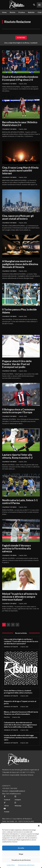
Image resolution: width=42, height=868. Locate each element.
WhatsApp (18, 806)
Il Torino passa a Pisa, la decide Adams (19, 311)
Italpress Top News (9, 84)
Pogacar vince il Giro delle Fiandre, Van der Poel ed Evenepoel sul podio (17, 364)
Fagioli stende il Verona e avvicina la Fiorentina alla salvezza (16, 548)
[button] (39, 826)
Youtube (7, 812)
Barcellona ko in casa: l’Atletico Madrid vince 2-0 (20, 124)
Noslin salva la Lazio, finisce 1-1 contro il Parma (20, 502)
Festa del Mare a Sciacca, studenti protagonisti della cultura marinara (18, 692)
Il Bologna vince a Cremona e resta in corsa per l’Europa (18, 411)
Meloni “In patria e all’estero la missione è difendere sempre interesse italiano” (20, 597)
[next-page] (17, 625)
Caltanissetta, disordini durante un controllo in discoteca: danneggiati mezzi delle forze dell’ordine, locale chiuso (20, 725)
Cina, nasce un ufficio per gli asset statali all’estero (18, 217)
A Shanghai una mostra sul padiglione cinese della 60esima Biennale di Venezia (20, 264)
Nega (21, 854)
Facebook (7, 800)
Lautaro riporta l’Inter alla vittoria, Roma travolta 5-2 (17, 456)
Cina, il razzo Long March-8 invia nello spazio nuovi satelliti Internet (20, 170)
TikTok (6, 806)
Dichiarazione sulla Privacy (26, 865)
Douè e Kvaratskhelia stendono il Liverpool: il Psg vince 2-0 (20, 78)
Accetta (21, 848)
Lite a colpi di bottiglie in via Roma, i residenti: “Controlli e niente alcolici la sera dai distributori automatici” (21, 641)
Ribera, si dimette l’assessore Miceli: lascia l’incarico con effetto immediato (21, 713)
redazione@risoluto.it (17, 791)
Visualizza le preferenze (21, 860)
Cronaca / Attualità (11, 647)
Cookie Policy (11, 865)
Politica (7, 717)
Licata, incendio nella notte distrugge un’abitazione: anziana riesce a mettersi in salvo (21, 737)
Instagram (18, 800)
